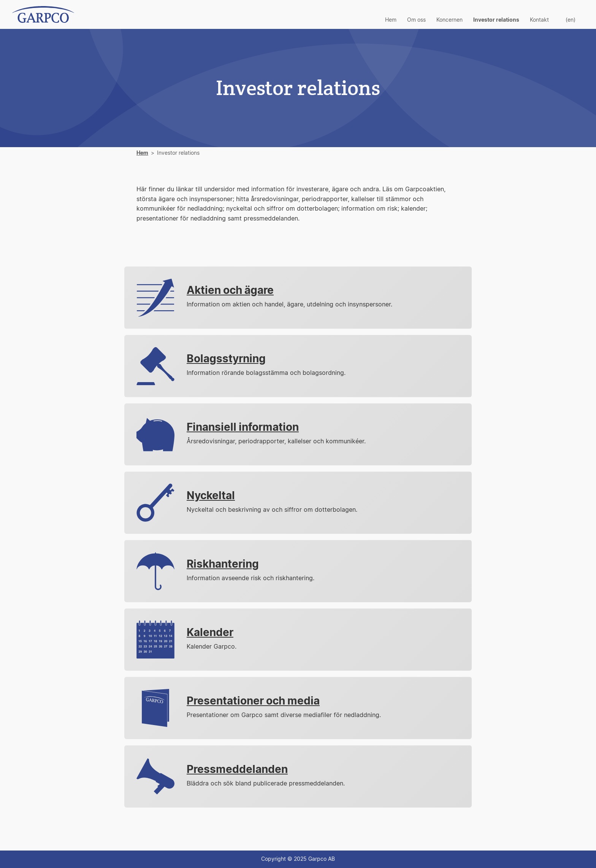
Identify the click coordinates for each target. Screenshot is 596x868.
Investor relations (496, 20)
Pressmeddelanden (237, 770)
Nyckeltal (211, 496)
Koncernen (449, 20)
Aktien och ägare (230, 291)
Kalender (210, 633)
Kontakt (539, 20)
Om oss (416, 20)
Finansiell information (243, 428)
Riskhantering (223, 565)
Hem (391, 20)
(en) (571, 20)
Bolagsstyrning (226, 359)
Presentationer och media (253, 701)
